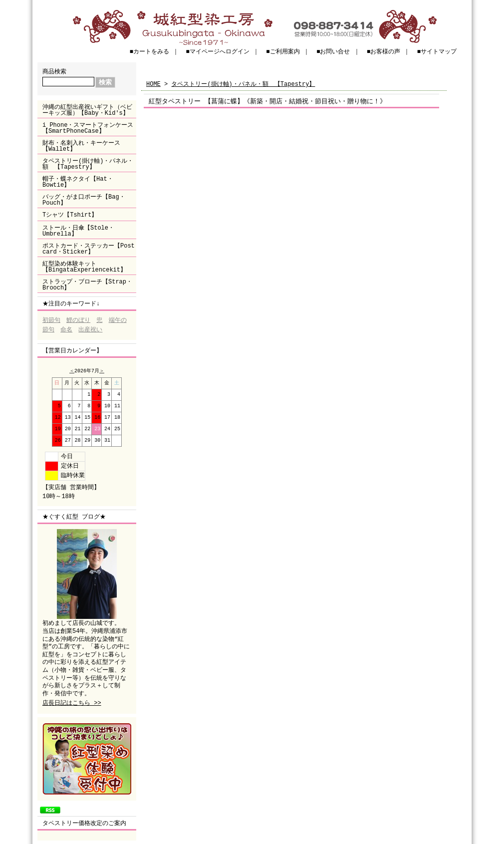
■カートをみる (149, 52)
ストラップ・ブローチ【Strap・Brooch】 (87, 285)
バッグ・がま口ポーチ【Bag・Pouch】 (84, 200)
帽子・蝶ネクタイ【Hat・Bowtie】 (78, 182)
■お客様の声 (383, 52)
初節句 (51, 321)
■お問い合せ (333, 52)
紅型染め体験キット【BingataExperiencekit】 (84, 267)
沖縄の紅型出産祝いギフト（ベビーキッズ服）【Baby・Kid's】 (87, 110)
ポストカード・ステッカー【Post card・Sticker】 (89, 249)
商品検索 (54, 72)
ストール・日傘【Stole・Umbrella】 (78, 231)
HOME (153, 84)
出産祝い (90, 330)
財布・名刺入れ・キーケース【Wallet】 (81, 146)
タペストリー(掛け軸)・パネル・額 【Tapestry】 (88, 164)
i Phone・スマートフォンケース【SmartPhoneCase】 (88, 128)
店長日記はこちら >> (72, 703)
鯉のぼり (78, 321)
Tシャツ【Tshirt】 (70, 215)
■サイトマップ (437, 52)
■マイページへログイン (218, 52)
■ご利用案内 (283, 52)
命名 (66, 330)
